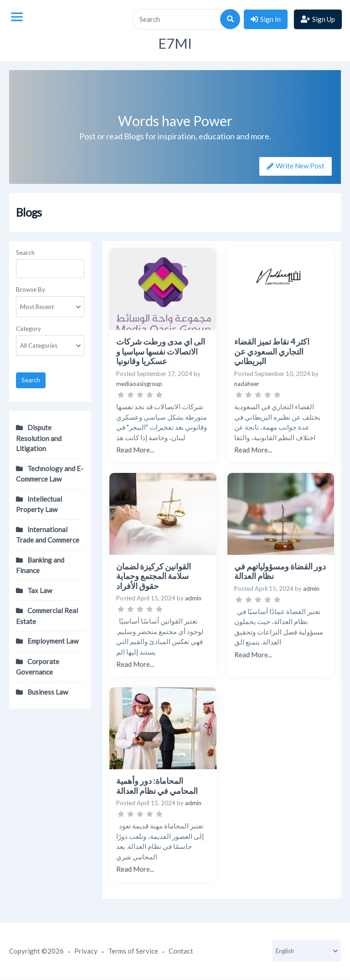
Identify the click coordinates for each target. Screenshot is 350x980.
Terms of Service (133, 951)
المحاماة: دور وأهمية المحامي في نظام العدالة (157, 786)
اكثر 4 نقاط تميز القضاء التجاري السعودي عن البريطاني (272, 351)
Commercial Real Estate (47, 616)
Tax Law (40, 590)
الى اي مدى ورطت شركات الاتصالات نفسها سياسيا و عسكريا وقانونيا (161, 351)
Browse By (31, 289)
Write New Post (299, 166)
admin (193, 598)
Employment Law (53, 641)
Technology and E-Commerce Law (50, 474)
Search (25, 253)
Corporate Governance (38, 667)
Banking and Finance (40, 565)
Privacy (86, 951)
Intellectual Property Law (39, 504)
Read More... (135, 450)
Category (28, 329)
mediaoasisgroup (139, 384)
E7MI (175, 43)
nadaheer (247, 384)
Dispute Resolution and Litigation (39, 438)
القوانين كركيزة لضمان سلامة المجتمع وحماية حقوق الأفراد (154, 576)
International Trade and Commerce (48, 535)
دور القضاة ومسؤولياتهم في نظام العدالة (280, 571)
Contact (181, 951)
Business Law (48, 692)
